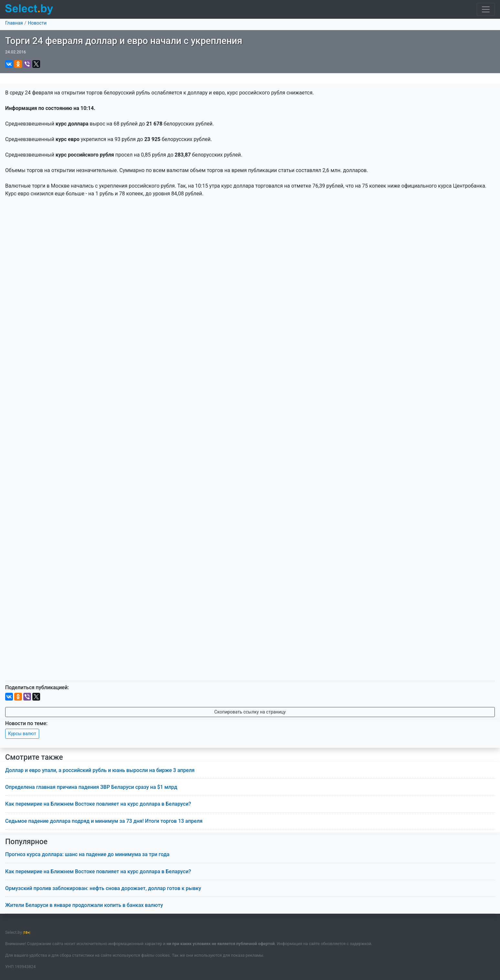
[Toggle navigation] (486, 9)
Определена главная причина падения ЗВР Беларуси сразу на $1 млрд (91, 787)
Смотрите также (34, 757)
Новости (37, 23)
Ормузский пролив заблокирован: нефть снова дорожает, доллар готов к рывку (103, 888)
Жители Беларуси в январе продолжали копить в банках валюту (84, 905)
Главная (14, 23)
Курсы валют (22, 734)
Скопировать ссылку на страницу (250, 712)
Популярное (26, 842)
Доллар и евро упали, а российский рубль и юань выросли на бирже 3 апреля (100, 770)
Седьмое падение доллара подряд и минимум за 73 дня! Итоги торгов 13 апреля (104, 821)
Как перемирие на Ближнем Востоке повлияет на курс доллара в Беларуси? (98, 804)
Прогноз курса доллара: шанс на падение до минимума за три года (87, 854)
